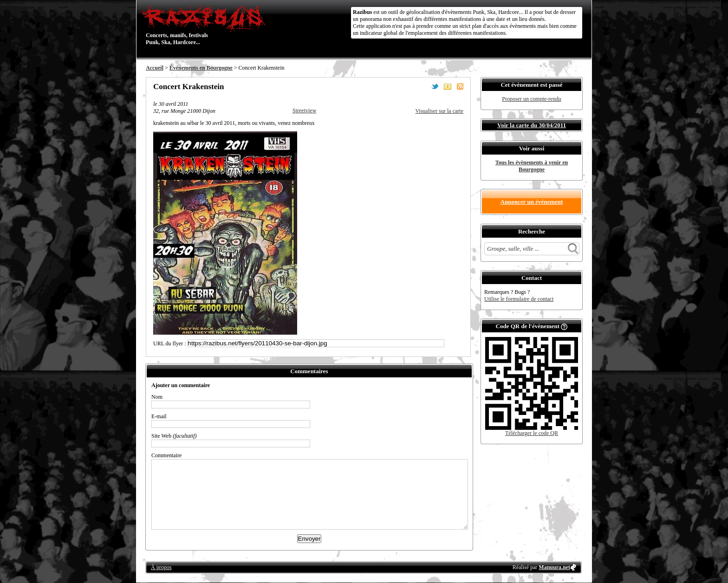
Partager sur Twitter (435, 86)
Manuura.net (554, 567)
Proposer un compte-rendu (531, 99)
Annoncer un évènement (532, 202)
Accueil (155, 68)
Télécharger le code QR (532, 433)
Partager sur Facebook (422, 86)
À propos (161, 567)
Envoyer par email (448, 86)
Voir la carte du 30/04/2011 (532, 125)
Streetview (304, 110)
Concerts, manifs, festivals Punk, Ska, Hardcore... (206, 25)
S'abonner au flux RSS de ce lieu (460, 86)
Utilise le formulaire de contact (519, 299)
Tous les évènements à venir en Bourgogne (532, 166)
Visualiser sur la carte (439, 111)
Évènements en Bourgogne (201, 68)
